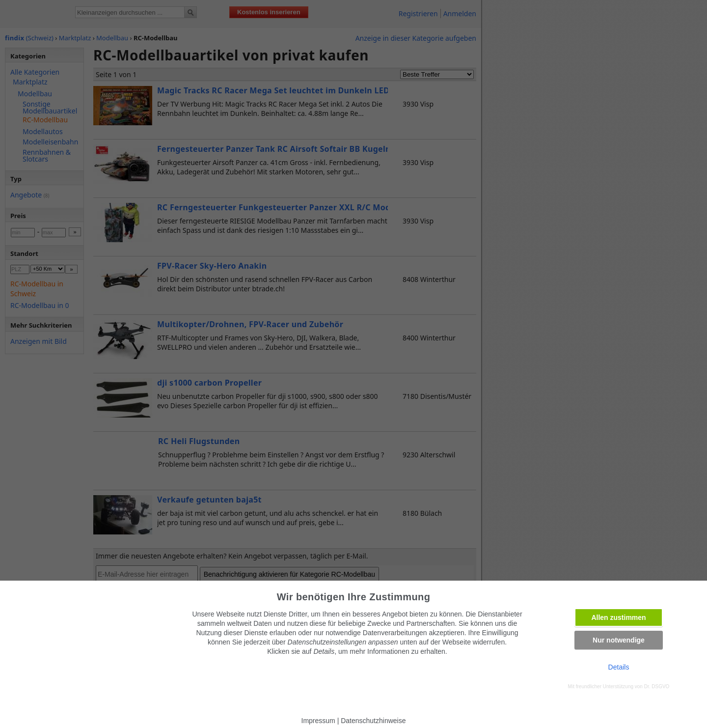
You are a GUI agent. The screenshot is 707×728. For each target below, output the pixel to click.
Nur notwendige (619, 640)
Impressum (318, 721)
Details (619, 667)
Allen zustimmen (618, 617)
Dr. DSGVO (657, 686)
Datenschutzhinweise (373, 721)
